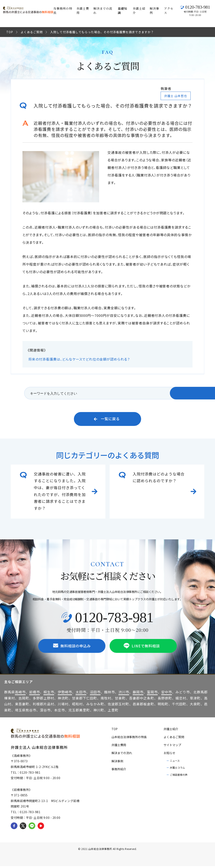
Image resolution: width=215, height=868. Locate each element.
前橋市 (35, 694)
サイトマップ (172, 747)
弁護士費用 (83, 11)
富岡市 (152, 694)
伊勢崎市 (65, 694)
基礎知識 (123, 11)
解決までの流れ (103, 11)
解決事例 (154, 11)
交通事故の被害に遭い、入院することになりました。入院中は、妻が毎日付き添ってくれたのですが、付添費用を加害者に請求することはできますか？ (60, 492)
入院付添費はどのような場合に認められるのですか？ (159, 478)
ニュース (175, 762)
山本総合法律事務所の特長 (129, 739)
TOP (10, 32)
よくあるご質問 (32, 32)
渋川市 (124, 694)
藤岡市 (138, 694)
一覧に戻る (107, 419)
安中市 (167, 694)
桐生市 (49, 694)
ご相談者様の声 (179, 776)
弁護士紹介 (139, 11)
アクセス (169, 11)
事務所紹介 (119, 771)
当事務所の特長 (63, 11)
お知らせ (169, 755)
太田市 (81, 694)
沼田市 (95, 694)
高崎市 (20, 694)
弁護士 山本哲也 (176, 96)
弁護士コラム (177, 769)
